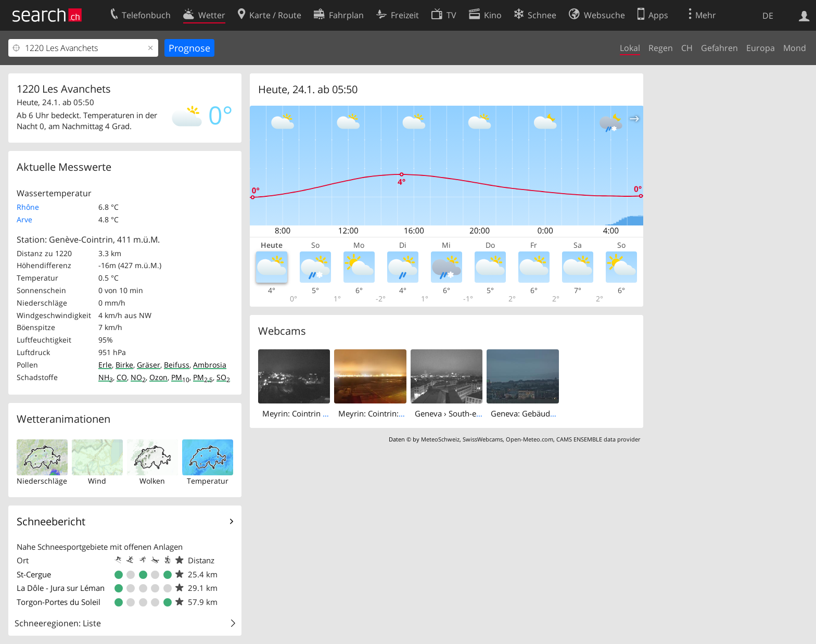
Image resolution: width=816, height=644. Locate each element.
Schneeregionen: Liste (58, 623)
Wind (97, 481)
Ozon (158, 377)
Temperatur (208, 481)
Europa (761, 48)
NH (106, 377)
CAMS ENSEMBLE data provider (598, 439)
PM (180, 377)
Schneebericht (51, 521)
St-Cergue (34, 574)
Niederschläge (42, 481)
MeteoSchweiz (440, 439)
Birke (124, 365)
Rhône (28, 207)
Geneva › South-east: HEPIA (464, 413)
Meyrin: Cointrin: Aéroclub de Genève (406, 413)
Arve (24, 219)
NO (138, 377)
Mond (795, 48)
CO (122, 377)
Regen (661, 48)
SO (223, 377)
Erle (105, 365)
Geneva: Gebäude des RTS (537, 413)
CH (687, 48)
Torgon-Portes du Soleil (59, 602)
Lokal (630, 48)
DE (768, 16)
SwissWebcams (483, 439)
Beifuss (177, 365)
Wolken (152, 481)
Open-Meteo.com (530, 439)
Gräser (149, 365)
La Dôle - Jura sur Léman (61, 588)
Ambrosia (210, 365)
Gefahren (719, 48)
